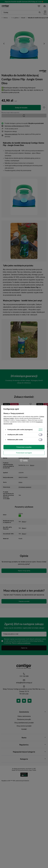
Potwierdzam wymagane (24, 453)
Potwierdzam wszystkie (24, 447)
